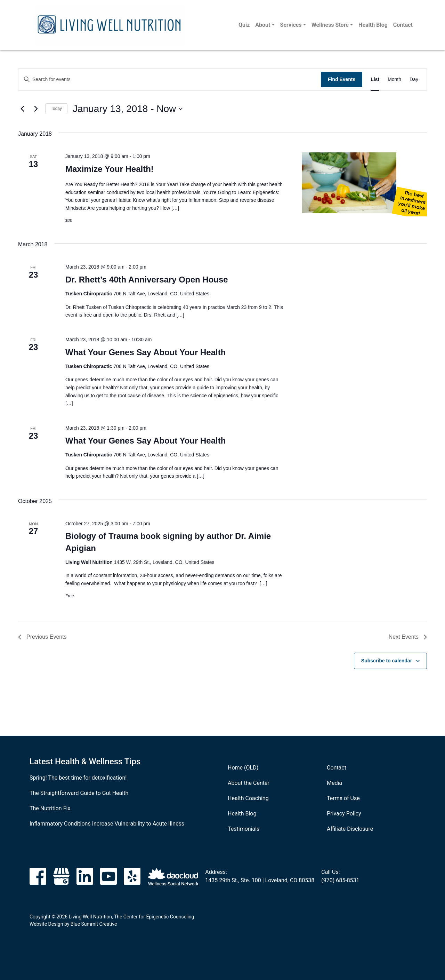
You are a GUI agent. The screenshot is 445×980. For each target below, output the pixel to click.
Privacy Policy (344, 814)
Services (291, 25)
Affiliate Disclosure (350, 829)
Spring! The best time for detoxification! (78, 778)
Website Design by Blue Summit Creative (73, 924)
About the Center (249, 783)
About (263, 25)
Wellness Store (330, 25)
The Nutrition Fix (50, 808)
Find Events (342, 79)
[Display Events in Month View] (394, 79)
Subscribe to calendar (387, 661)
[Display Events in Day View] (414, 79)
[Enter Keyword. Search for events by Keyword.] (170, 79)
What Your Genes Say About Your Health (145, 352)
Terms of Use (343, 798)
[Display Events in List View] (375, 79)
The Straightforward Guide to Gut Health (79, 793)
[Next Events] (36, 109)
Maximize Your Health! (110, 169)
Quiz (244, 25)
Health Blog (373, 25)
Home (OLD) (243, 768)
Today (56, 109)
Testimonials (244, 829)
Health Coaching (248, 798)
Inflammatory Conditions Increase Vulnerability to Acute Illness (107, 824)
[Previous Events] (22, 109)
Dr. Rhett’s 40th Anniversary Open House (147, 280)
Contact (403, 25)
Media (334, 783)
